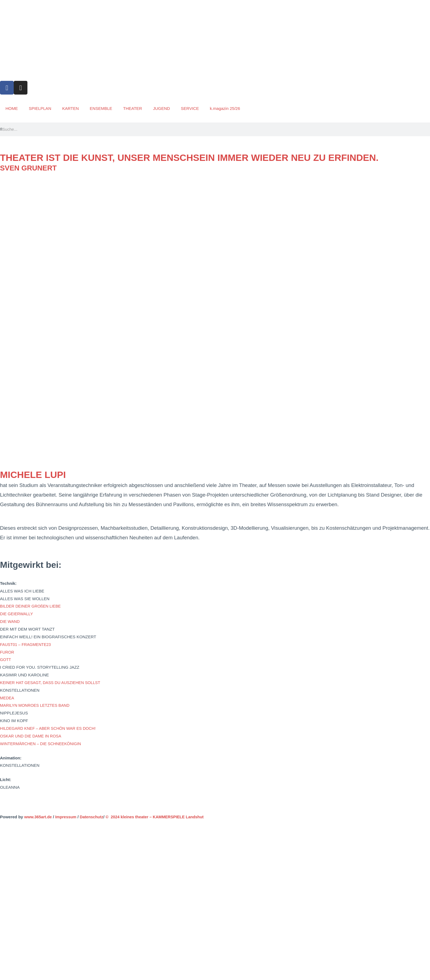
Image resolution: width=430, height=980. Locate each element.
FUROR (7, 652)
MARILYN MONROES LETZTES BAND (36, 705)
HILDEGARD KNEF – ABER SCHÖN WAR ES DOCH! (50, 728)
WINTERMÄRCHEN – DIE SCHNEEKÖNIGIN (42, 744)
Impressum (67, 817)
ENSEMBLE (101, 108)
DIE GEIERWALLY (17, 614)
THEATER (133, 108)
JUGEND (162, 108)
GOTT (6, 659)
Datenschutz (94, 817)
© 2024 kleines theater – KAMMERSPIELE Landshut (159, 817)
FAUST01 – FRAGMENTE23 (26, 644)
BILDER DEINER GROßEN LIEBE (32, 606)
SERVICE (190, 108)
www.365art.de (38, 817)
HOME (12, 108)
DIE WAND (10, 621)
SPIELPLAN (40, 108)
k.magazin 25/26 (225, 108)
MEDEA (7, 698)
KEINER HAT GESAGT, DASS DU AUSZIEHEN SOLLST (52, 683)
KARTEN (71, 108)
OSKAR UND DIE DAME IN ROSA (32, 736)
